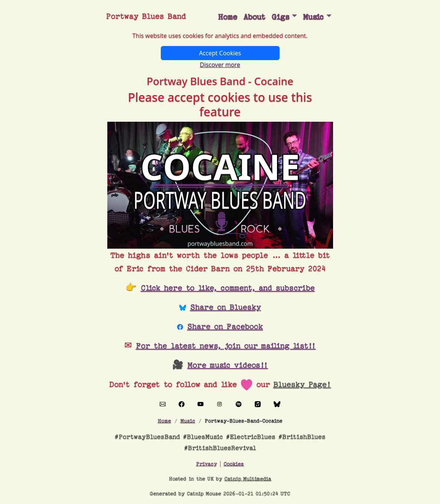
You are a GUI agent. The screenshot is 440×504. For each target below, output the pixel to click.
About (254, 17)
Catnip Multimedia (248, 479)
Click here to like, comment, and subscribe (228, 288)
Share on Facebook (225, 327)
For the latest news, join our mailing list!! (226, 346)
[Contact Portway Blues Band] (163, 404)
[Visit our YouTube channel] (201, 404)
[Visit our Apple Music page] (258, 404)
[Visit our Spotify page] (239, 404)
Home (228, 17)
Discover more (220, 65)
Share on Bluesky (226, 307)
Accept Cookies (220, 53)
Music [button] (313, 17)
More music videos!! (228, 365)
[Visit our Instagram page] (219, 404)
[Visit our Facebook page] (182, 404)
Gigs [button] (281, 17)
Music (188, 421)
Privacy (206, 464)
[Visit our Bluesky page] (277, 404)
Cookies (234, 464)
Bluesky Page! (302, 384)
